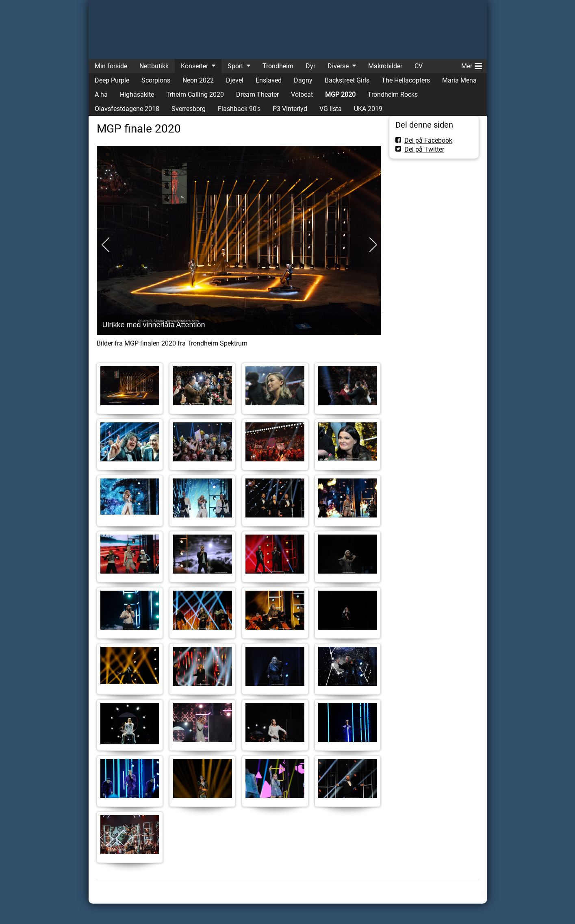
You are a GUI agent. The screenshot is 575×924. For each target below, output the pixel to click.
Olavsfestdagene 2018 (127, 109)
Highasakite (137, 95)
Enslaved (269, 80)
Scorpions (156, 80)
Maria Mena (459, 80)
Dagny (303, 80)
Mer (472, 65)
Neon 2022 (198, 80)
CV (419, 66)
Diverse (338, 66)
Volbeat (302, 95)
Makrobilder (385, 66)
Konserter (194, 66)
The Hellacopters (406, 80)
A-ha (101, 95)
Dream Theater (257, 95)
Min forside (111, 66)
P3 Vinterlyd (290, 109)
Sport (235, 66)
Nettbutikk (154, 66)
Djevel (235, 80)
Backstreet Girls (347, 80)
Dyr (310, 66)
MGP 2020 (340, 95)
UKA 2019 (368, 109)
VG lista (331, 109)
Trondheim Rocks (393, 95)
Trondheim (278, 66)
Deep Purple (112, 80)
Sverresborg (189, 109)
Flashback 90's (239, 109)
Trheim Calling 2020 (195, 95)
